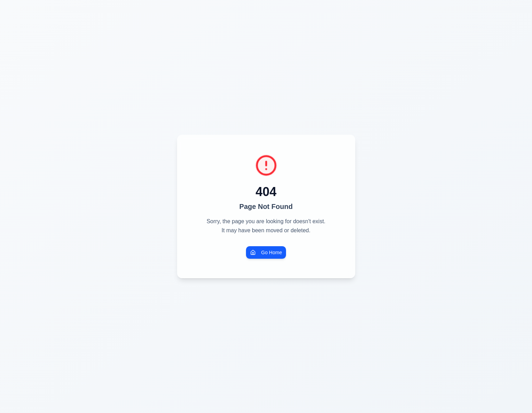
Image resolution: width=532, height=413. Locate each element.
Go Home (266, 252)
